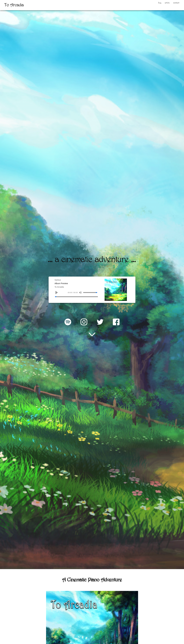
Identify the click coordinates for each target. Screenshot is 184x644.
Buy (143, 4)
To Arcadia (59, 289)
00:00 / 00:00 (74, 296)
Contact (172, 4)
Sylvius (57, 280)
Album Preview (62, 284)
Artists (156, 4)
